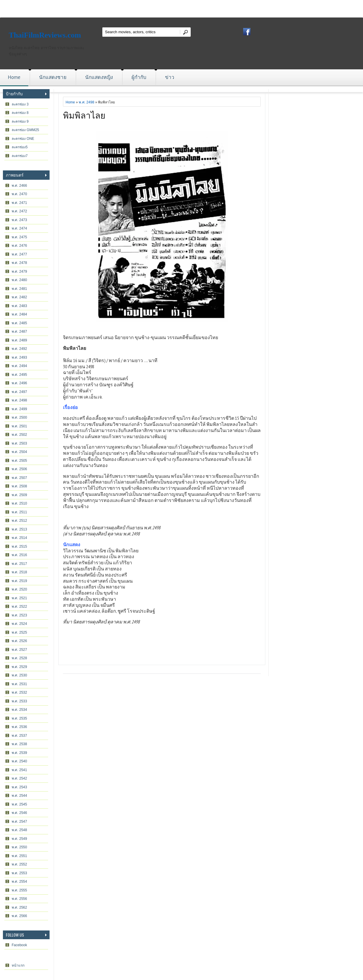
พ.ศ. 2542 (19, 778)
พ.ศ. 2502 (19, 435)
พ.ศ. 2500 (19, 417)
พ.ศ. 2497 (19, 392)
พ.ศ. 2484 (19, 314)
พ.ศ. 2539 (19, 753)
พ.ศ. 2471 (19, 203)
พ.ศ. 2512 (19, 521)
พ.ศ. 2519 (19, 581)
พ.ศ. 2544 (19, 796)
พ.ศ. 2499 (19, 409)
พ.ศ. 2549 (19, 839)
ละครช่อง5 (20, 147)
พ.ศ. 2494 (19, 366)
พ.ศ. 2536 (19, 727)
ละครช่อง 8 (20, 113)
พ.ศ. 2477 (19, 254)
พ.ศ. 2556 (19, 899)
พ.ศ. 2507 (19, 478)
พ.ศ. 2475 (19, 237)
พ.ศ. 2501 (19, 426)
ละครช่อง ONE (23, 139)
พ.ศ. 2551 (19, 856)
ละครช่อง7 (20, 156)
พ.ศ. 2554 (19, 882)
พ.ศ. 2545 (19, 804)
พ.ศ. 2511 (19, 512)
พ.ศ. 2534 (19, 710)
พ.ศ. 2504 (19, 452)
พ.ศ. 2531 (19, 684)
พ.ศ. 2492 (19, 349)
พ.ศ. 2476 (19, 246)
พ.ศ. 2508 (19, 486)
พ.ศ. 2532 (19, 692)
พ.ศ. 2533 (19, 701)
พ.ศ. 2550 (19, 847)
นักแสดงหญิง (99, 77)
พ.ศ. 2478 (19, 263)
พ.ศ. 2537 (19, 736)
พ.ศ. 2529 (19, 667)
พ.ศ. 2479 (19, 272)
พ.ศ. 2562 (19, 907)
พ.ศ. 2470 (19, 194)
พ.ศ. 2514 (19, 538)
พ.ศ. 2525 (19, 632)
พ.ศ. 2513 (19, 529)
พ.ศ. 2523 (19, 615)
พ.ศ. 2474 (19, 228)
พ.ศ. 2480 (19, 280)
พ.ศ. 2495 (19, 375)
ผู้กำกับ (139, 77)
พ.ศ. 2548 (19, 830)
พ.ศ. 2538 (19, 744)
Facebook (19, 945)
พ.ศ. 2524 (19, 624)
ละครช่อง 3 (20, 104)
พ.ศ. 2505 (19, 461)
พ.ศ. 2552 (19, 864)
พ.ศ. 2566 (19, 916)
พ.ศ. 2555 (19, 890)
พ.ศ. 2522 (19, 607)
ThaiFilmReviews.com (45, 35)
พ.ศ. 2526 (19, 641)
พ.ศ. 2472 (19, 211)
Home (14, 77)
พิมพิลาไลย (84, 115)
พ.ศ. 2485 (19, 323)
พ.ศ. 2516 (19, 555)
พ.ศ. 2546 (19, 813)
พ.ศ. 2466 (19, 186)
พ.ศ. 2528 (19, 658)
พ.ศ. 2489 (19, 340)
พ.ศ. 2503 (19, 443)
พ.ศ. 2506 (19, 469)
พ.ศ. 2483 (19, 306)
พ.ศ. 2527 (19, 650)
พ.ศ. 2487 (19, 332)
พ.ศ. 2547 (19, 822)
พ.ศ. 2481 (19, 289)
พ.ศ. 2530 (19, 675)
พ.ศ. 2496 (19, 383)
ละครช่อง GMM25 (25, 130)
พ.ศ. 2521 (19, 598)
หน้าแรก (18, 965)
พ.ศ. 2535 (19, 718)
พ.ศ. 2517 (19, 564)
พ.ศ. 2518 (19, 572)
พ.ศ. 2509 (19, 495)
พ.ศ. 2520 (19, 589)
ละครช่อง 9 (20, 121)
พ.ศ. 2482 (19, 297)
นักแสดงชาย (53, 77)
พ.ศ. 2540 (19, 761)
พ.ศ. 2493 (19, 357)
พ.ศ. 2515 (19, 547)
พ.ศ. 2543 (19, 787)
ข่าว (170, 77)
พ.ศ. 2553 (19, 873)
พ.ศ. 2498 (19, 400)
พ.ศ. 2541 (19, 770)
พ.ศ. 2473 (19, 220)
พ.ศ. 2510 (19, 503)
